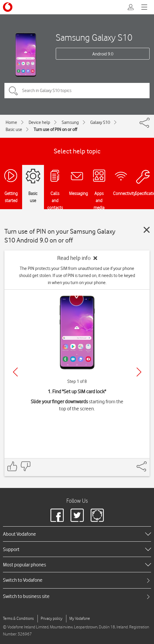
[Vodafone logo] (8, 7)
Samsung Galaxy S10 (94, 37)
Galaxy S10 (100, 122)
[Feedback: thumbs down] (25, 466)
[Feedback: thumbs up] (12, 466)
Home (11, 122)
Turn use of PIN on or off (55, 130)
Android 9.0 (103, 54)
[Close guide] (147, 230)
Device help (39, 122)
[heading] (77, 534)
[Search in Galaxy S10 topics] (77, 91)
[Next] (139, 372)
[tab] (77, 580)
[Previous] (15, 372)
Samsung (70, 122)
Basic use (14, 130)
